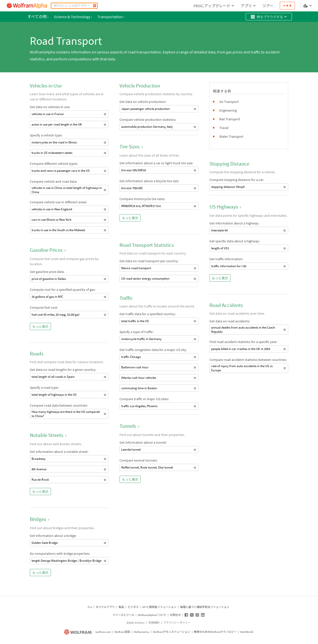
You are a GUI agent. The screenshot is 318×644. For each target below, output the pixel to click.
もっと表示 (40, 327)
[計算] (95, 6)
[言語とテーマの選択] (308, 6)
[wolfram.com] (78, 632)
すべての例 (38, 17)
